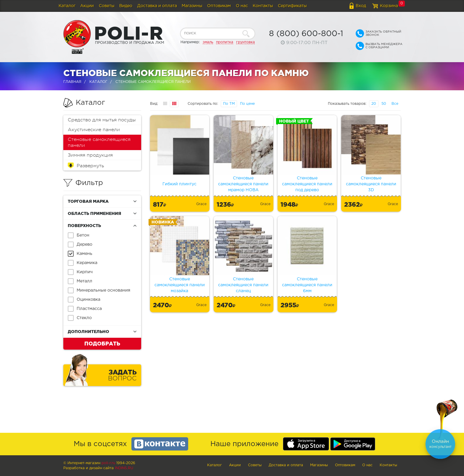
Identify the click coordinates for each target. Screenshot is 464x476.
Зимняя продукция (90, 155)
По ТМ (229, 104)
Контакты (263, 6)
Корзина (389, 6)
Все (395, 104)
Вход (361, 6)
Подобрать (102, 343)
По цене (247, 104)
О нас (242, 6)
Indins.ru (124, 468)
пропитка (225, 42)
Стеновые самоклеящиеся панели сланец (243, 285)
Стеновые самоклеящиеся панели (99, 142)
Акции (87, 6)
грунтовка (245, 42)
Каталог (67, 6)
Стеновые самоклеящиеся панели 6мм (307, 285)
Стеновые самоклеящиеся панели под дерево (307, 184)
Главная (72, 82)
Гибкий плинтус (179, 184)
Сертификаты (292, 6)
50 (384, 104)
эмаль (208, 42)
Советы (107, 6)
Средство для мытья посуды (102, 120)
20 (374, 104)
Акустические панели (94, 130)
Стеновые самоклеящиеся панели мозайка (180, 285)
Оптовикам (219, 6)
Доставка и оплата (157, 6)
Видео (126, 6)
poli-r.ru (108, 463)
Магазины (192, 6)
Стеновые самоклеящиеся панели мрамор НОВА (243, 184)
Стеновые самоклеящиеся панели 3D (371, 184)
